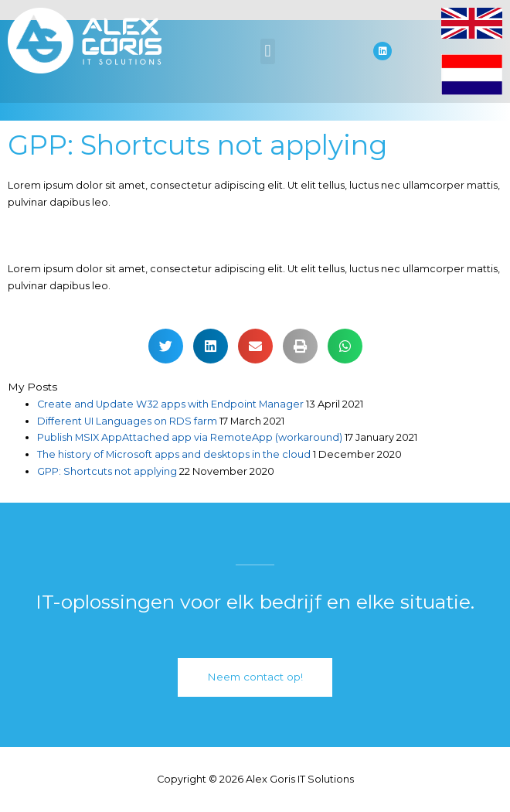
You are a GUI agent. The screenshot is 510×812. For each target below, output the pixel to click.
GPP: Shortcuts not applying (107, 471)
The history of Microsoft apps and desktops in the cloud (174, 454)
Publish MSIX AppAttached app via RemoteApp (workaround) (190, 437)
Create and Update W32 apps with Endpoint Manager (170, 404)
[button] (268, 51)
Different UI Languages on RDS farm (127, 421)
